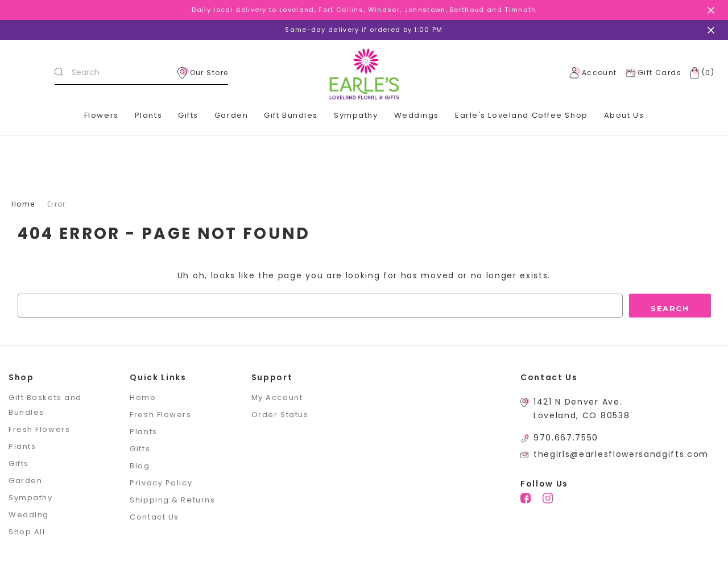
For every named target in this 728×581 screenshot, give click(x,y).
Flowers (102, 115)
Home (143, 397)
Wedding (29, 515)
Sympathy (356, 115)
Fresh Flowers (39, 429)
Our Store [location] (203, 73)
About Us (624, 115)
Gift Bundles (291, 115)
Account (593, 73)
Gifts (188, 115)
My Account (277, 397)
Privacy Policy (161, 483)
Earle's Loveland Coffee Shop (522, 115)
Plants (148, 115)
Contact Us (154, 517)
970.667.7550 (566, 438)
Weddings (417, 115)
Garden (231, 115)
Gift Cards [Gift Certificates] (653, 73)
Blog (140, 466)
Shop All (27, 532)
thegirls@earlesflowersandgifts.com (621, 454)
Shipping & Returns (172, 500)
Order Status (280, 415)
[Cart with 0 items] (700, 73)
